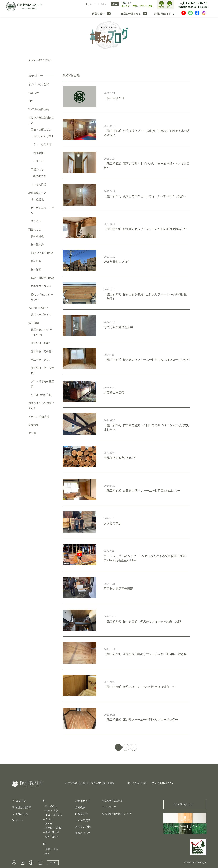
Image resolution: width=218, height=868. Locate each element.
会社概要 (80, 807)
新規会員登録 (23, 807)
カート (20, 820)
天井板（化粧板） (54, 828)
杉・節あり (51, 806)
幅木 (48, 854)
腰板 (151, 6)
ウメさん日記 (39, 184)
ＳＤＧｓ (36, 221)
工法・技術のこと (41, 129)
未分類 (32, 433)
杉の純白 (36, 261)
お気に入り (22, 814)
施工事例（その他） (42, 351)
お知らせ (34, 93)
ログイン (21, 801)
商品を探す (98, 14)
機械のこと (40, 176)
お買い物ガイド (163, 14)
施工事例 (34, 323)
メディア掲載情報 (39, 417)
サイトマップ (109, 807)
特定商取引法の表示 (112, 801)
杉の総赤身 (37, 245)
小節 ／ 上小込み (54, 815)
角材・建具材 (52, 832)
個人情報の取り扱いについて (117, 814)
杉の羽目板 (37, 236)
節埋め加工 (40, 153)
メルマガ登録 (83, 827)
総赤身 (49, 824)
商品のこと (35, 230)
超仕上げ (38, 161)
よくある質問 (83, 820)
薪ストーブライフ (41, 315)
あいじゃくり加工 (44, 136)
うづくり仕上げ (42, 144)
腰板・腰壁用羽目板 (42, 278)
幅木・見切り (52, 837)
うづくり (143, 6)
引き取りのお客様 (41, 395)
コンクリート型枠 (129, 6)
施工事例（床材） (41, 360)
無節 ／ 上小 (52, 811)
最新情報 (34, 425)
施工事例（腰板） (41, 343)
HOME (32, 60)
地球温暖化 (37, 200)
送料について (83, 833)
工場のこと (37, 169)
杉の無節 (36, 269)
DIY (31, 101)
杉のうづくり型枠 (39, 84)
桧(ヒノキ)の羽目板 (42, 253)
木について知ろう (39, 308)
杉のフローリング (41, 286)
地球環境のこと (37, 193)
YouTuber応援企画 (39, 109)
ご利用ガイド (83, 801)
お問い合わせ (185, 804)
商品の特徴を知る (131, 14)
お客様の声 (81, 814)
